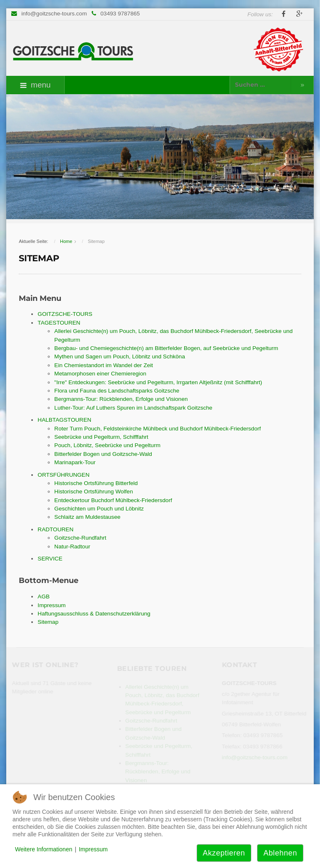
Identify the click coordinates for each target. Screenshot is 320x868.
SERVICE (50, 559)
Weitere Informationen (44, 849)
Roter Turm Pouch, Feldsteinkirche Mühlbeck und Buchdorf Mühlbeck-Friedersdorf (157, 429)
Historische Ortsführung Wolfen (94, 492)
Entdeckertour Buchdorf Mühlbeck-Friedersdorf (113, 500)
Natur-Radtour (72, 547)
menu (35, 85)
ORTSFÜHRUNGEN (63, 475)
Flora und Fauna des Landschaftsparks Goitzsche (117, 391)
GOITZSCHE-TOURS (65, 314)
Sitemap (48, 622)
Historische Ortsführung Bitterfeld (96, 483)
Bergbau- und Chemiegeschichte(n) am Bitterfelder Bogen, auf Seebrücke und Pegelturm (166, 348)
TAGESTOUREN (59, 323)
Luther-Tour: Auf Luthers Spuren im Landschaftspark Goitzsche (133, 408)
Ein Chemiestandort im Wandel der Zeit (104, 365)
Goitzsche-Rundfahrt (80, 538)
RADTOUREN (55, 529)
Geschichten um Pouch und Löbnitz (99, 509)
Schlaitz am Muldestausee (87, 517)
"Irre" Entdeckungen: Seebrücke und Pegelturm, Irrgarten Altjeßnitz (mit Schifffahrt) (158, 382)
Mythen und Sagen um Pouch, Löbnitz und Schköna (120, 356)
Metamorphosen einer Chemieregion (100, 374)
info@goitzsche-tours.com (54, 14)
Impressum (51, 605)
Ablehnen (280, 853)
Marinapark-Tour (75, 462)
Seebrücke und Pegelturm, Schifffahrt (101, 437)
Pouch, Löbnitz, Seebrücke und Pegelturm (107, 445)
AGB (44, 597)
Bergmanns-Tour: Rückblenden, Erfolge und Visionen (121, 399)
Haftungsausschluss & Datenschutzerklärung (94, 614)
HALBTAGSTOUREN (64, 420)
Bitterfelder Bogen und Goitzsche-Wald (103, 454)
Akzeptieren (224, 853)
